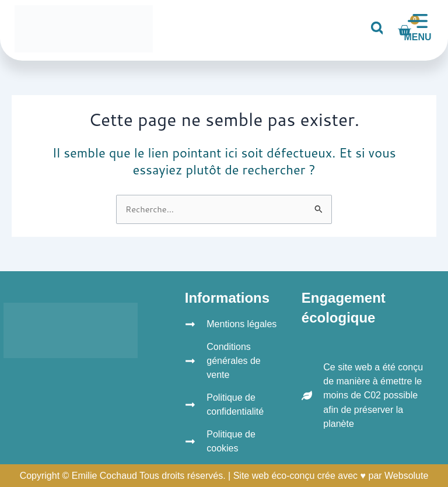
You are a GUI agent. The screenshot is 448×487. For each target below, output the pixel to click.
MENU (417, 37)
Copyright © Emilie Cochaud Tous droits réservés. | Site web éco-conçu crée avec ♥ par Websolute (224, 476)
